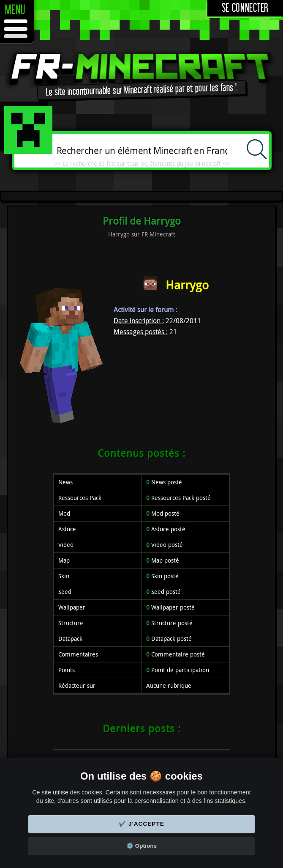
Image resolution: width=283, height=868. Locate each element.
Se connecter (245, 8)
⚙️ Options (141, 846)
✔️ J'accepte (141, 824)
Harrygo (187, 285)
